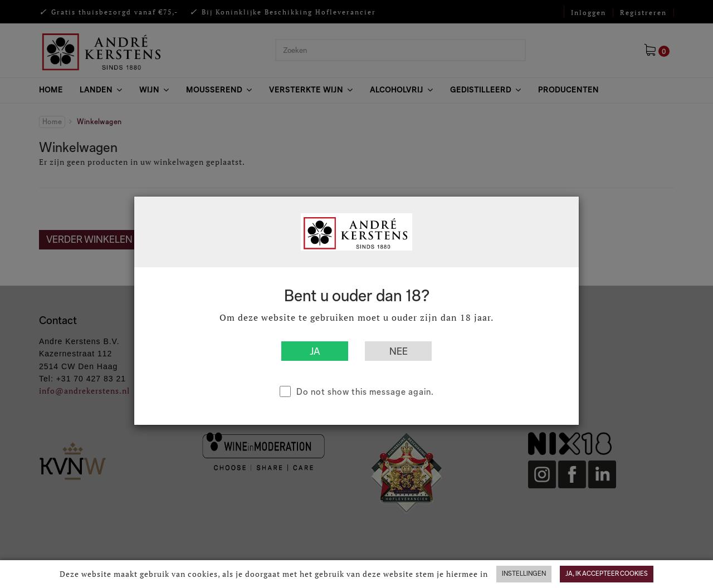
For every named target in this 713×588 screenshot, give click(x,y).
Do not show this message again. (365, 392)
